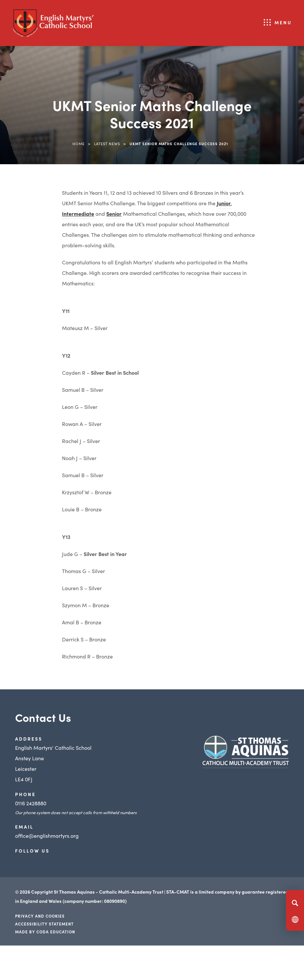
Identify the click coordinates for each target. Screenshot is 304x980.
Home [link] (79, 144)
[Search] (295, 903)
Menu (283, 22)
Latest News (107, 144)
